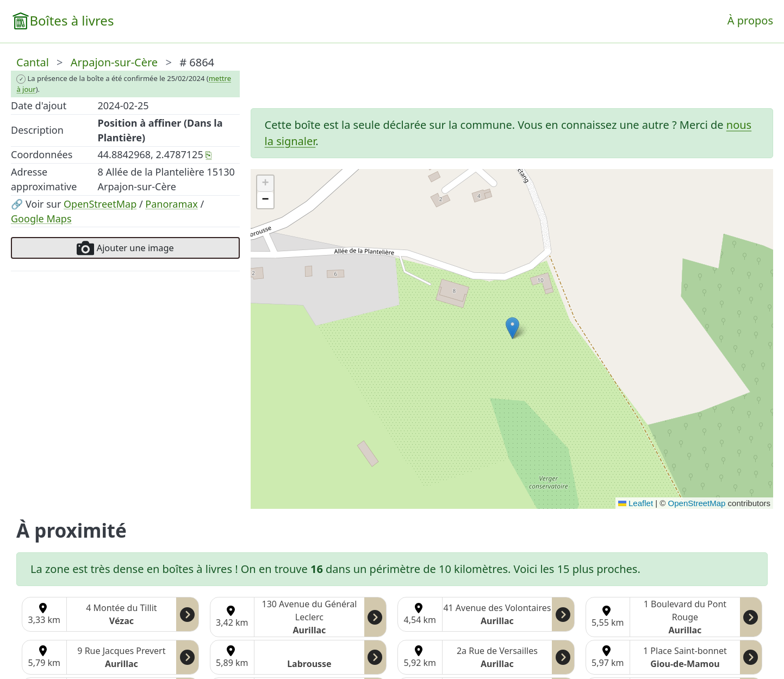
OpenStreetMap (100, 204)
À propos (750, 20)
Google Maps (41, 219)
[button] (512, 328)
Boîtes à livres (71, 20)
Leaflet (636, 503)
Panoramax (172, 204)
